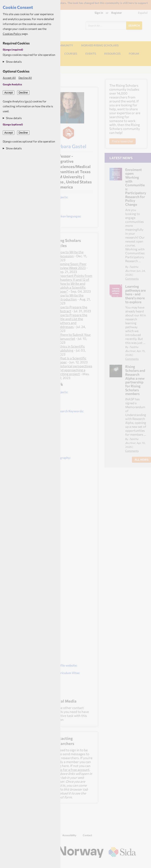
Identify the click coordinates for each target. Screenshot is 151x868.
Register (117, 13)
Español (143, 13)
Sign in (99, 13)
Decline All (25, 78)
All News (141, 460)
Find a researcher (122, 141)
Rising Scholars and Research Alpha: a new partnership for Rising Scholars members (135, 380)
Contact (87, 835)
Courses (71, 54)
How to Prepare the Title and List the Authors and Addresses (73, 321)
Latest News (121, 158)
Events (91, 54)
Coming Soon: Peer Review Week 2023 (72, 266)
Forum (134, 54)
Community (64, 45)
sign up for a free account (71, 770)
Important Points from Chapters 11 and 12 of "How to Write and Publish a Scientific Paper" (75, 283)
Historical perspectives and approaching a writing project (75, 370)
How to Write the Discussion (71, 254)
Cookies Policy (12, 34)
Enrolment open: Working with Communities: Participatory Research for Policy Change (136, 187)
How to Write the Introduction (71, 297)
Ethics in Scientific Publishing (71, 348)
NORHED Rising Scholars (100, 45)
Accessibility (69, 835)
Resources (112, 54)
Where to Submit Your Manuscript (74, 336)
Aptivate (133, 863)
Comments (132, 279)
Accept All (9, 78)
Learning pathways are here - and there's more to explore (135, 294)
